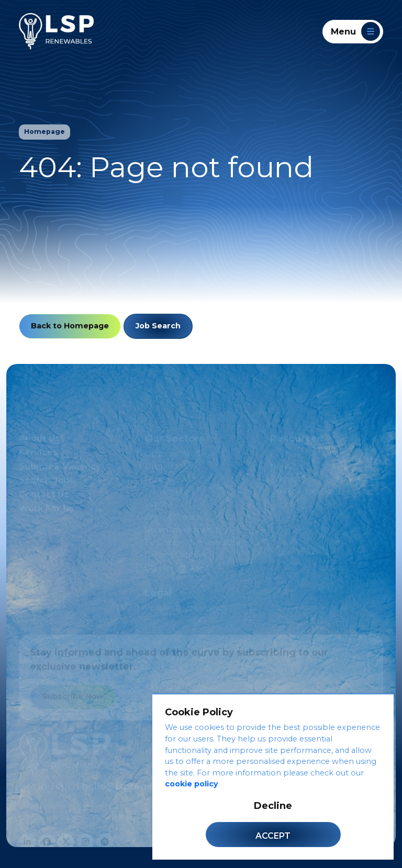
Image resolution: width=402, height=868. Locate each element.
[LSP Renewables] (56, 31)
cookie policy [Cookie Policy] (192, 784)
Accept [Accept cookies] (273, 836)
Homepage (44, 132)
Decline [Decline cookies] (273, 806)
